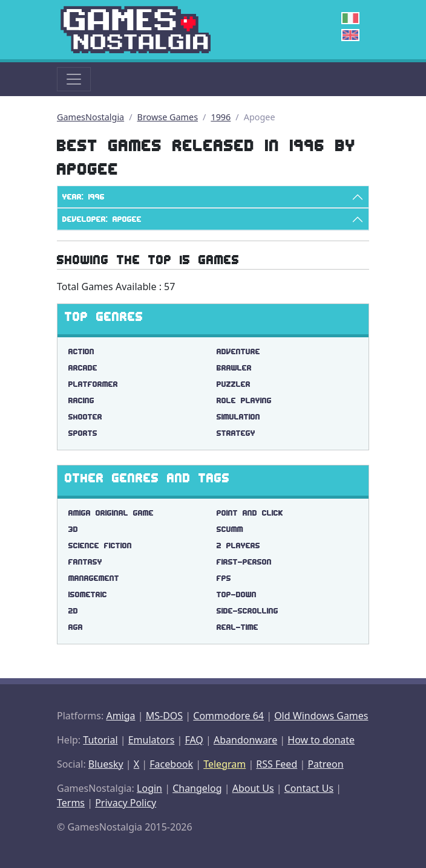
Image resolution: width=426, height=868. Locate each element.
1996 (221, 117)
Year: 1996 (84, 197)
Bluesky (106, 764)
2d (73, 611)
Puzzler (234, 384)
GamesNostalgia (90, 117)
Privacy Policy (126, 803)
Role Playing (244, 400)
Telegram (224, 764)
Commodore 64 (228, 716)
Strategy (236, 433)
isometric (88, 594)
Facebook (171, 764)
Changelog (197, 788)
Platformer (93, 384)
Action (81, 351)
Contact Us (309, 788)
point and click (250, 513)
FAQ (194, 740)
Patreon (325, 764)
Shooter (85, 417)
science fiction (100, 546)
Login (149, 788)
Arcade (83, 368)
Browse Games (168, 117)
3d (73, 529)
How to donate (321, 740)
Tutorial (100, 740)
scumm (230, 529)
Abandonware (245, 740)
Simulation (238, 417)
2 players (238, 546)
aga (76, 627)
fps (224, 578)
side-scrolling (247, 611)
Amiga (120, 716)
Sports (83, 433)
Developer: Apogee (102, 219)
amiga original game (111, 513)
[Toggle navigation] (74, 79)
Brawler (234, 368)
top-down (237, 594)
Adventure (238, 351)
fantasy (85, 562)
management (94, 578)
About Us (253, 788)
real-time (238, 627)
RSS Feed (277, 764)
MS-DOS (164, 716)
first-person (244, 562)
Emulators (152, 740)
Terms (71, 803)
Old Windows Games (321, 716)
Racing (81, 400)
